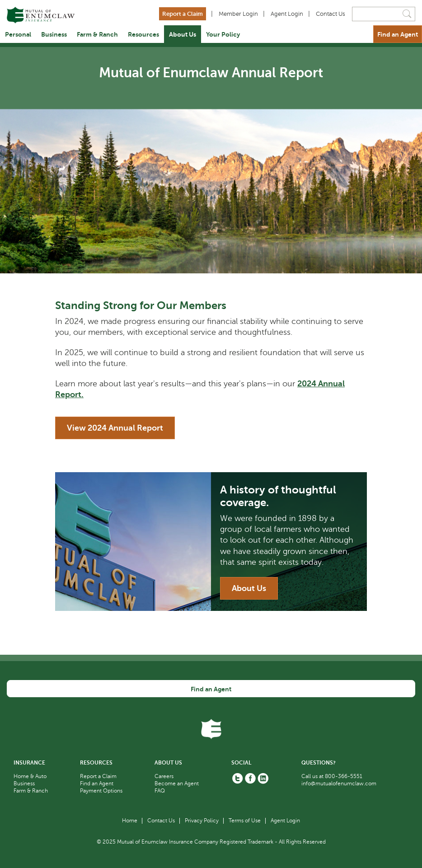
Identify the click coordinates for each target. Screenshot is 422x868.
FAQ (160, 791)
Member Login (238, 14)
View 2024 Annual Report (115, 428)
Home (130, 821)
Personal (18, 34)
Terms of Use (245, 821)
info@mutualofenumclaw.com (339, 784)
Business (54, 34)
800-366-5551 (344, 776)
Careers (164, 776)
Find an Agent (398, 34)
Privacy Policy (202, 821)
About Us (183, 34)
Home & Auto (30, 776)
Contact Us (331, 14)
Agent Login (287, 14)
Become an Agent (177, 784)
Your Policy (223, 34)
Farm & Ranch (97, 34)
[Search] (384, 14)
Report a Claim (183, 14)
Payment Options (101, 791)
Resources (143, 34)
